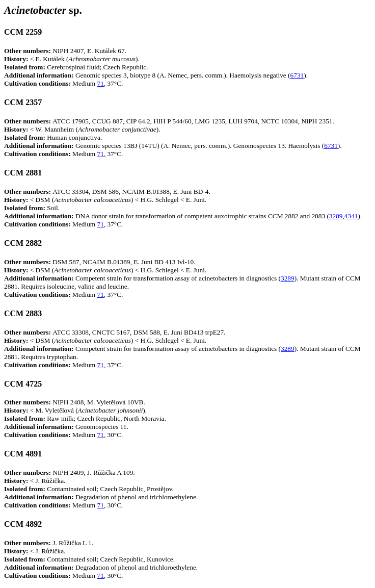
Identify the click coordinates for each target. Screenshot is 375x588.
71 (101, 83)
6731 (297, 75)
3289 (336, 216)
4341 (351, 216)
